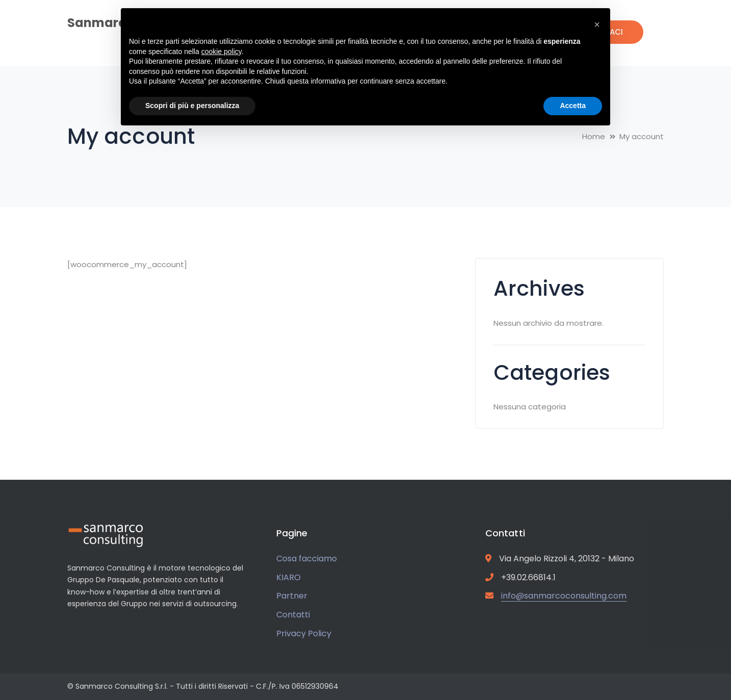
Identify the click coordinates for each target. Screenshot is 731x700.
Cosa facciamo (307, 559)
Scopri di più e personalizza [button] (192, 106)
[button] (597, 24)
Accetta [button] (573, 106)
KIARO (289, 577)
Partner (292, 596)
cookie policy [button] (221, 51)
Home (594, 136)
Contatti (293, 615)
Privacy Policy (304, 633)
